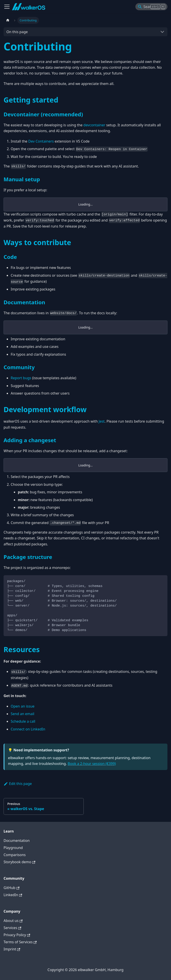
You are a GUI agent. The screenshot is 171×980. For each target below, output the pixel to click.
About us (13, 921)
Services (12, 928)
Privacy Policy (17, 935)
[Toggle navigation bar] (7, 7)
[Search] (151, 7)
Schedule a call (23, 721)
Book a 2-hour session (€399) (92, 764)
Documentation (17, 841)
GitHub (11, 888)
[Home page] (8, 20)
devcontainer (94, 125)
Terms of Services (20, 942)
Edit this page (18, 784)
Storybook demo (19, 862)
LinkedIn (13, 895)
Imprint (12, 949)
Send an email (22, 714)
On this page (17, 32)
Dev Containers (41, 141)
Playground (13, 848)
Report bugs (21, 378)
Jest (102, 421)
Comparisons (15, 855)
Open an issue (23, 706)
